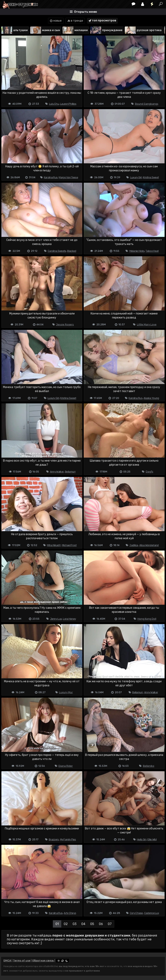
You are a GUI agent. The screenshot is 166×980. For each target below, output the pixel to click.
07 (110, 924)
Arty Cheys (70, 913)
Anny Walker (57, 472)
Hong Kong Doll (147, 619)
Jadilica (134, 545)
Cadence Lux (152, 913)
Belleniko (149, 766)
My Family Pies (68, 839)
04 (83, 924)
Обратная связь (43, 960)
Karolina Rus (51, 177)
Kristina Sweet (151, 177)
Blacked (72, 251)
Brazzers (54, 839)
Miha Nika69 (54, 545)
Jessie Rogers (65, 324)
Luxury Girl (136, 177)
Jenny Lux (56, 619)
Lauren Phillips (68, 104)
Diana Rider (66, 766)
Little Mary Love (147, 324)
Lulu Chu (54, 104)
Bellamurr (70, 472)
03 (75, 924)
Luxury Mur (66, 692)
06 (101, 924)
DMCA (7, 960)
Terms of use (22, 960)
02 (66, 924)
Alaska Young (151, 398)
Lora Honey (69, 619)
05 (92, 924)
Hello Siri (142, 839)
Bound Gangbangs (147, 104)
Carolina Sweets (57, 251)
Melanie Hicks (137, 251)
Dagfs (150, 472)
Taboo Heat (152, 251)
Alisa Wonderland (149, 545)
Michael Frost (69, 545)
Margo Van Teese (68, 177)
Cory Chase (136, 913)
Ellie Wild (152, 839)
